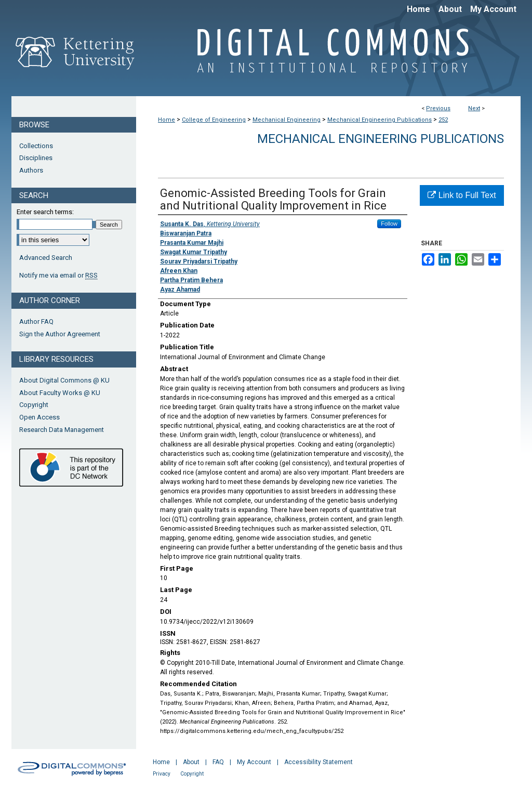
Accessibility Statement (318, 762)
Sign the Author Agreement (60, 334)
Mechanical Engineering (287, 120)
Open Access (39, 417)
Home (167, 120)
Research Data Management (62, 430)
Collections (36, 146)
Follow (389, 224)
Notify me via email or (58, 276)
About (191, 762)
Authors (31, 170)
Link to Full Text (462, 195)
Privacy (162, 774)
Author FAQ (36, 322)
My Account (254, 762)
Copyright (34, 405)
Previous (438, 108)
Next (474, 108)
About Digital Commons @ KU (64, 380)
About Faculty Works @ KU (60, 393)
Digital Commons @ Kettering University (328, 56)
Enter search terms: (45, 212)
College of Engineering (214, 120)
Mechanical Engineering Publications (380, 120)
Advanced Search (46, 258)
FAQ (218, 762)
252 (443, 120)
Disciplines (36, 158)
